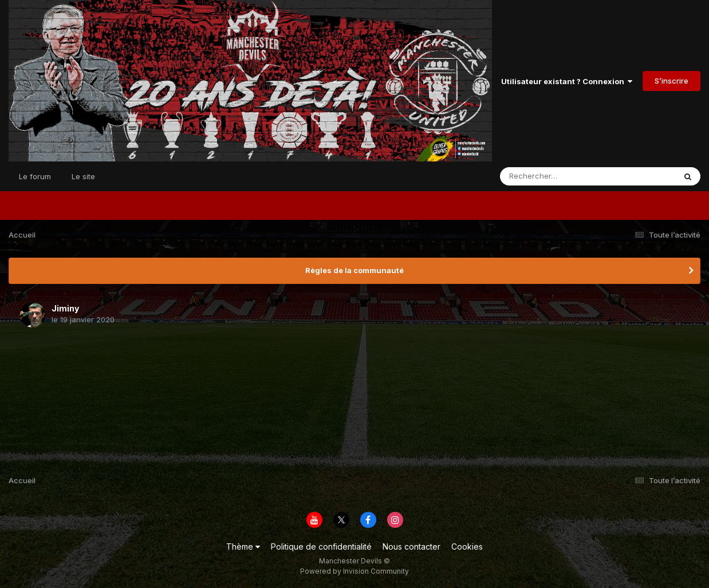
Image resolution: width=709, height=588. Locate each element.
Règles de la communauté (354, 270)
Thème (243, 546)
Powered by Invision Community (354, 571)
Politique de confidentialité (321, 546)
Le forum (35, 176)
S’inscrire (671, 81)
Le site (83, 176)
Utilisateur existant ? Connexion (567, 81)
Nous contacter (411, 546)
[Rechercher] (555, 176)
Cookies (467, 546)
